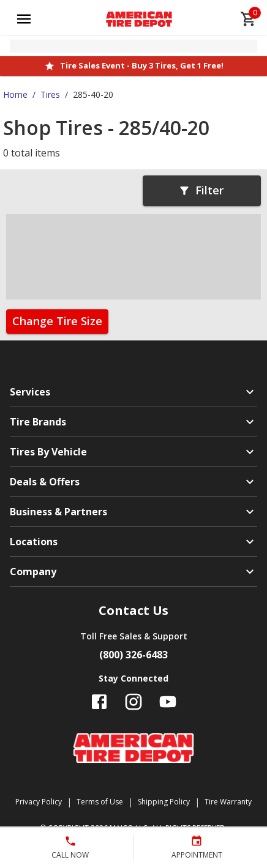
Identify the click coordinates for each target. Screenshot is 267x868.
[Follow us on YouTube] (168, 702)
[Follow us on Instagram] (133, 702)
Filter (201, 190)
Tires (50, 94)
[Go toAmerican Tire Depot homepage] (139, 19)
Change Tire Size (57, 321)
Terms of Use (100, 802)
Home (15, 94)
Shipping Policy (164, 802)
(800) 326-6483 (133, 655)
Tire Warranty (228, 802)
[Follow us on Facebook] (99, 702)
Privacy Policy (39, 802)
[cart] (249, 19)
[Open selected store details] (133, 46)
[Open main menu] (24, 19)
